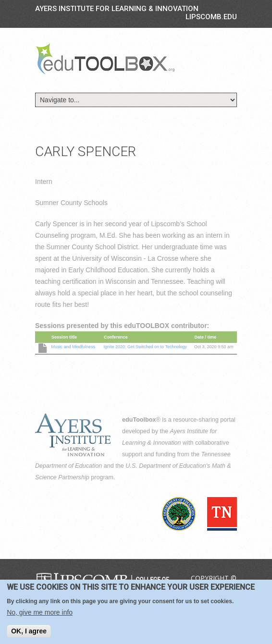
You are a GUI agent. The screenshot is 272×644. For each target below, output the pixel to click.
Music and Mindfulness (73, 347)
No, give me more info (40, 613)
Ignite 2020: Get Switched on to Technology (145, 347)
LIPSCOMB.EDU (211, 17)
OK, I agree (29, 632)
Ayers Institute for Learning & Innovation (117, 9)
